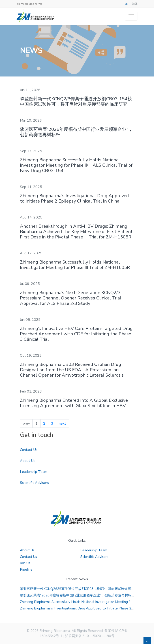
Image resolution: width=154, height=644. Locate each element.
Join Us (25, 563)
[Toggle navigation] (131, 16)
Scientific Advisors (34, 483)
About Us (28, 461)
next (62, 424)
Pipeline (26, 570)
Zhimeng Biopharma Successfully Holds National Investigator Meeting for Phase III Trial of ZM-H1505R (75, 265)
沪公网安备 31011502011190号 (90, 636)
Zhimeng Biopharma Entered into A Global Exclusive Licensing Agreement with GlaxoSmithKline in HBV (74, 403)
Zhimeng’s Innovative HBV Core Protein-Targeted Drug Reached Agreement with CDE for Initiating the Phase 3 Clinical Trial (76, 334)
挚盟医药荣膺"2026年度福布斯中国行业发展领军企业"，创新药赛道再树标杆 (76, 132)
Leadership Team (34, 472)
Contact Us (29, 450)
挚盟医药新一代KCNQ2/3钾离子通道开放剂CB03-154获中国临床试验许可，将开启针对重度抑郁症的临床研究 (76, 102)
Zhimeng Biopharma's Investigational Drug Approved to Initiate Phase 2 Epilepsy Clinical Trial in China (74, 198)
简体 (135, 4)
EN (126, 4)
